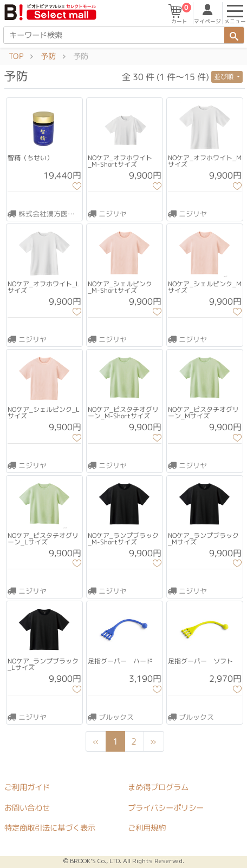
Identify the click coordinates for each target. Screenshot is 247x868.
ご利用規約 (147, 828)
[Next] (153, 741)
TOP (16, 56)
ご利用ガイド (27, 787)
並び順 (225, 77)
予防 (48, 56)
